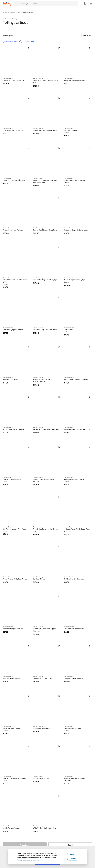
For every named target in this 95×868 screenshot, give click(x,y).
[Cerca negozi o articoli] (46, 4)
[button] (91, 4)
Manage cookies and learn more (29, 860)
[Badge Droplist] (29, 48)
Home (5, 13)
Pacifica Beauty (15, 13)
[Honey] (7, 4)
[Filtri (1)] (87, 36)
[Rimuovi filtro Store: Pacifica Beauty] (12, 41)
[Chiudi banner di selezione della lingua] (92, 849)
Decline (73, 859)
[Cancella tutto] (29, 41)
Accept (73, 854)
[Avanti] (70, 845)
